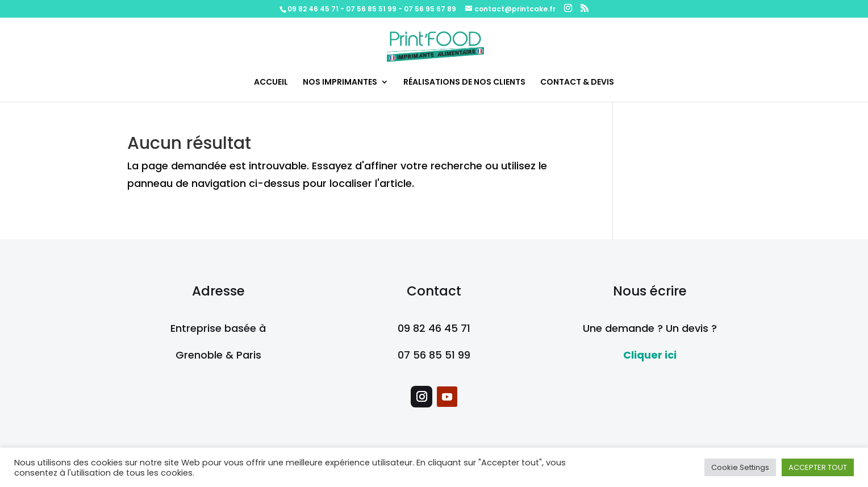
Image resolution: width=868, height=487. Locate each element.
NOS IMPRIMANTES (340, 83)
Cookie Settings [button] (740, 467)
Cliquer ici (650, 355)
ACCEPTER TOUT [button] (818, 467)
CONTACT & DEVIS (577, 83)
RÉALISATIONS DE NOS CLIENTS (464, 83)
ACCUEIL (271, 83)
